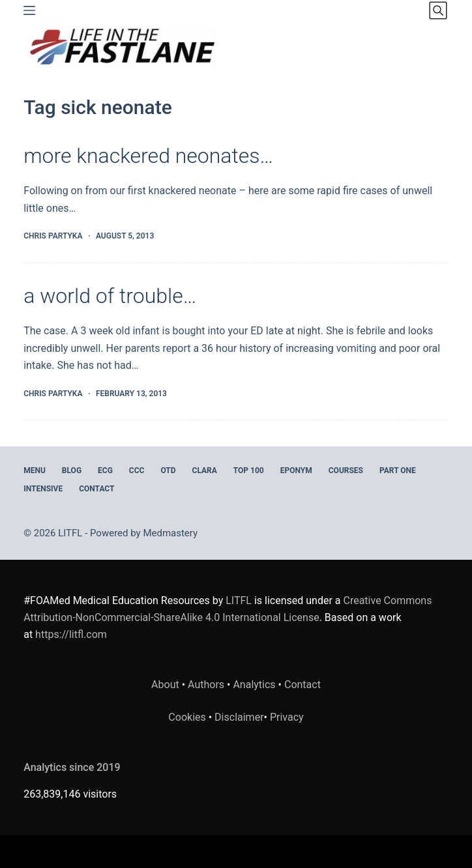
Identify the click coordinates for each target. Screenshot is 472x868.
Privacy (287, 717)
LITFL (239, 600)
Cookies (188, 717)
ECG (105, 470)
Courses (346, 470)
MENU (35, 470)
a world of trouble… (110, 296)
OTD (168, 470)
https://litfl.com (71, 634)
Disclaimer (239, 717)
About (165, 685)
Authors (206, 685)
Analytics (254, 685)
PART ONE (398, 470)
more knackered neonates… (148, 156)
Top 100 (249, 470)
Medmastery (170, 533)
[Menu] (29, 10)
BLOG (72, 470)
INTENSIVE (43, 489)
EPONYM (296, 470)
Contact (96, 489)
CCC (137, 470)
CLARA (205, 470)
